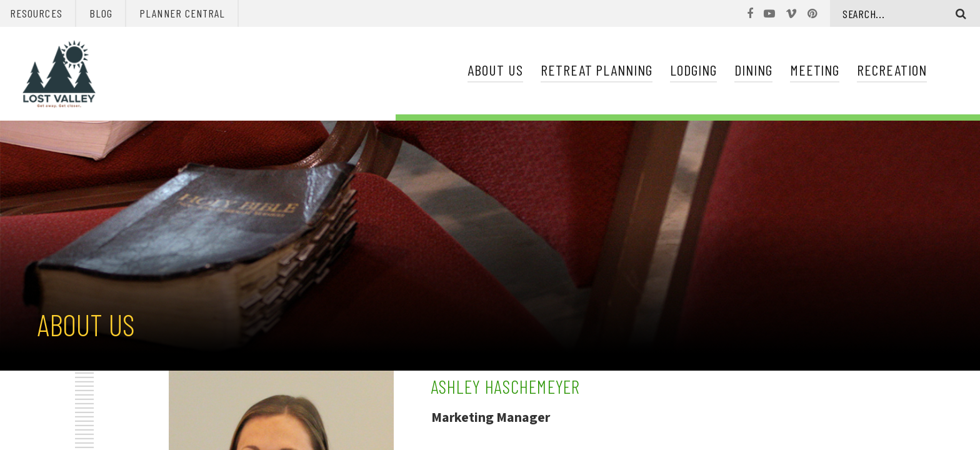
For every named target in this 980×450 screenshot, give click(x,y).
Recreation (892, 70)
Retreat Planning (597, 70)
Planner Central (182, 13)
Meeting (815, 70)
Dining (753, 70)
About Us (495, 70)
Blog (101, 13)
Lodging (693, 70)
